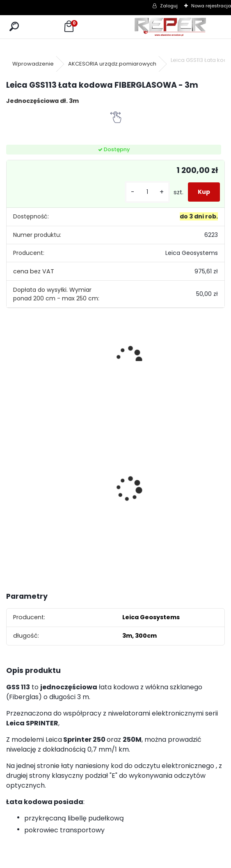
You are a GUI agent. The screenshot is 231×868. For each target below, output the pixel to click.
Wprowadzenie (33, 64)
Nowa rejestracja (211, 6)
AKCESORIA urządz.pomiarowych (112, 64)
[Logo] (170, 27)
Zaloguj (169, 6)
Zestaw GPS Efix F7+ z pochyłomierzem (193, 474)
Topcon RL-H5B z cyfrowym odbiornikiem (85, 481)
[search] (14, 27)
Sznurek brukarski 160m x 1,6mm (130, 471)
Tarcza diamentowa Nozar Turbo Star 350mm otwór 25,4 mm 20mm (33, 474)
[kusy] (147, 192)
